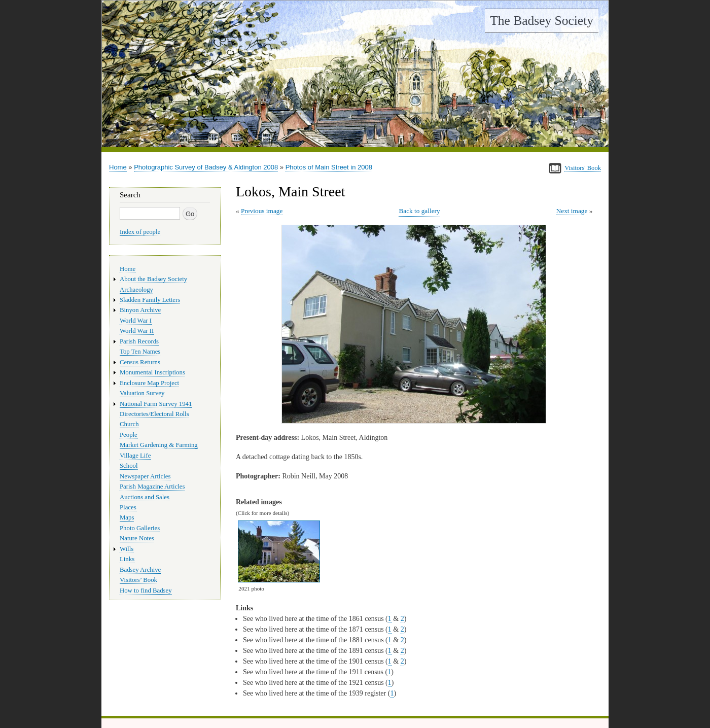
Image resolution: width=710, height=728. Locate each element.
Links (127, 559)
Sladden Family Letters (150, 300)
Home (118, 167)
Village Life (135, 456)
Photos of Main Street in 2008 (329, 167)
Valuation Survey (142, 393)
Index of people (140, 232)
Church (129, 424)
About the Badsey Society (153, 279)
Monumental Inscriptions (152, 372)
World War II (137, 331)
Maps (127, 517)
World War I (136, 321)
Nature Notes (137, 538)
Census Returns (140, 362)
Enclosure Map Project (149, 383)
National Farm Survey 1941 (156, 404)
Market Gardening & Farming (159, 445)
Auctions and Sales (145, 497)
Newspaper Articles (145, 476)
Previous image (262, 211)
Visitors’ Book (138, 580)
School (129, 466)
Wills (127, 549)
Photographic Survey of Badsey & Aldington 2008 (206, 167)
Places (128, 507)
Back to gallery (419, 211)
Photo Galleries (140, 528)
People (129, 435)
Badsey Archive (140, 570)
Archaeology (136, 290)
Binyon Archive (140, 310)
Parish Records (139, 341)
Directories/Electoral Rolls (154, 414)
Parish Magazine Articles (152, 487)
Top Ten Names (140, 352)
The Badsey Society (542, 21)
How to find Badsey (146, 591)
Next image (572, 211)
